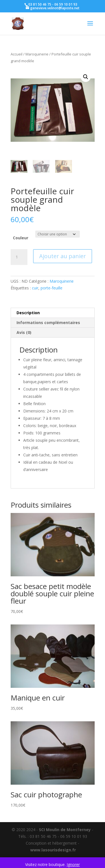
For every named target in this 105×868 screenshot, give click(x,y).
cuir (35, 288)
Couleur (21, 238)
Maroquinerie (37, 54)
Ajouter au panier (63, 256)
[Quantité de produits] (19, 257)
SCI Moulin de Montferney (65, 830)
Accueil (17, 54)
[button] (86, 77)
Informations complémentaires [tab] (48, 323)
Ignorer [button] (73, 864)
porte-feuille (52, 288)
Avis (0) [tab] (24, 332)
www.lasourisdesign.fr (53, 850)
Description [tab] (28, 313)
